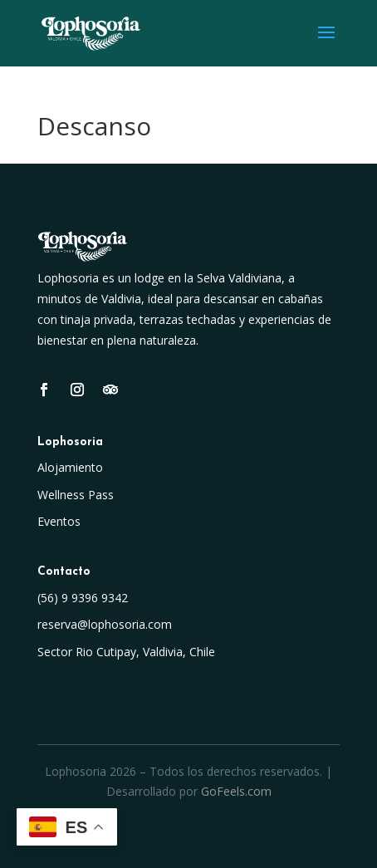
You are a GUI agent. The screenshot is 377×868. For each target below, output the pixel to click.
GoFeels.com (236, 791)
